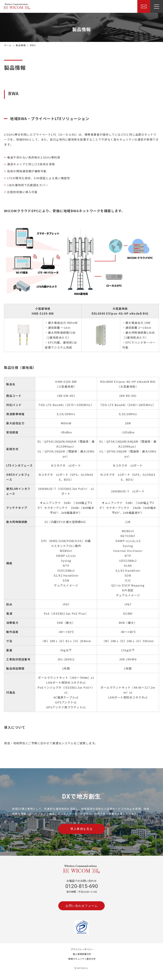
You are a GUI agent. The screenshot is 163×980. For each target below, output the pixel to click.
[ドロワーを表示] (157, 6)
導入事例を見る (81, 829)
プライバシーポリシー (82, 949)
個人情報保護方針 (82, 954)
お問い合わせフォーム (81, 906)
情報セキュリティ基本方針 (82, 959)
